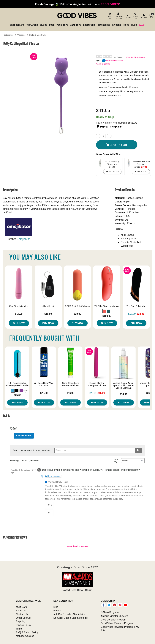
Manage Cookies (25, 636)
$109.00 (107, 316)
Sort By (117, 461)
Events (57, 611)
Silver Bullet (48, 306)
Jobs (103, 630)
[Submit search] (138, 450)
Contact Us (22, 614)
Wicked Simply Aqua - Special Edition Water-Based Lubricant (123, 385)
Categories (8, 35)
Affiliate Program (110, 612)
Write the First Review (135, 57)
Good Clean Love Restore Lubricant (70, 384)
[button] (104, 311)
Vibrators (21, 35)
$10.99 (48, 314)
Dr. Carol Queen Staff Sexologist (71, 618)
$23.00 (44, 393)
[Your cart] (151, 16)
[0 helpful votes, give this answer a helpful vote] (49, 505)
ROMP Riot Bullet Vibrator (78, 306)
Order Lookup (23, 618)
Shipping (21, 621)
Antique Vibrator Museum (114, 616)
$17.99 (19, 314)
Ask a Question (103, 64)
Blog (56, 607)
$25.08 (17, 395)
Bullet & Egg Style (37, 35)
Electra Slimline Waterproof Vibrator (97, 384)
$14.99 (124, 394)
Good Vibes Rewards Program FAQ (120, 627)
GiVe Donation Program (113, 620)
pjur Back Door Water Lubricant (44, 384)
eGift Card (21, 607)
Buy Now (19, 323)
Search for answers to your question (31, 450)
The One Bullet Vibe (136, 306)
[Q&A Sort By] (133, 461)
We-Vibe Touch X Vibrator (107, 306)
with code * (77, 4)
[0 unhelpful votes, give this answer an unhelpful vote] (49, 513)
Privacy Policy (23, 625)
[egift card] (110, 16)
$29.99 (78, 314)
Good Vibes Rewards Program (117, 623)
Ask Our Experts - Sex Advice (69, 614)
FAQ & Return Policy (27, 632)
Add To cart (117, 145)
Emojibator (23, 239)
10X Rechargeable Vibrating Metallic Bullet (17, 384)
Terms (19, 629)
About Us (21, 611)
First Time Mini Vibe (19, 306)
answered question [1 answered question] (115, 61)
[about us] (135, 16)
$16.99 (70, 393)
